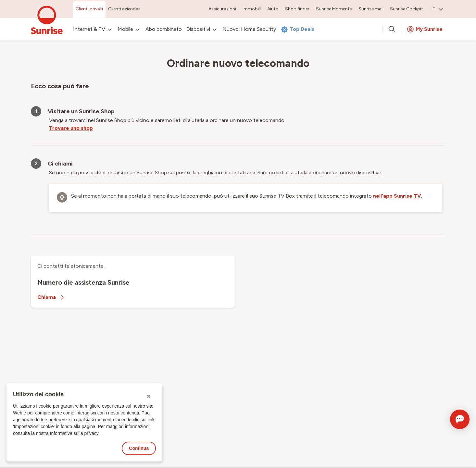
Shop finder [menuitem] (297, 9)
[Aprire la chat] (451, 419)
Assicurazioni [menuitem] (222, 9)
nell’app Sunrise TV (397, 196)
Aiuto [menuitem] (273, 9)
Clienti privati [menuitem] (89, 9)
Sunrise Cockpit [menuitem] (407, 9)
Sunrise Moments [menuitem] (334, 9)
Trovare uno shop (71, 128)
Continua (139, 448)
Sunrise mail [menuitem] (371, 9)
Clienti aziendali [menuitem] (124, 9)
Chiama (52, 297)
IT (437, 9)
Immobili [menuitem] (252, 9)
